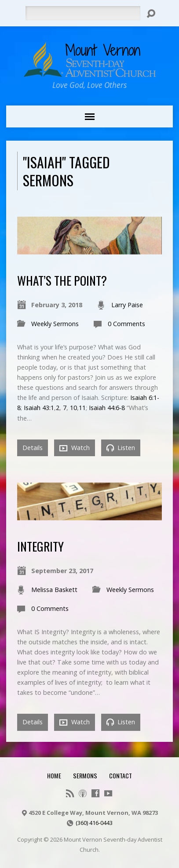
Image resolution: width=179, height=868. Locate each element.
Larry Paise (127, 305)
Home (54, 775)
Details (33, 448)
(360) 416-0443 (94, 823)
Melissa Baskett (54, 590)
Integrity (40, 546)
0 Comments (126, 324)
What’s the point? (62, 280)
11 (82, 408)
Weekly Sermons (55, 324)
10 (73, 408)
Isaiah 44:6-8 (107, 408)
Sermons (85, 775)
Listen (121, 448)
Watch (75, 448)
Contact (121, 775)
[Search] (83, 13)
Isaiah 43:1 (39, 408)
